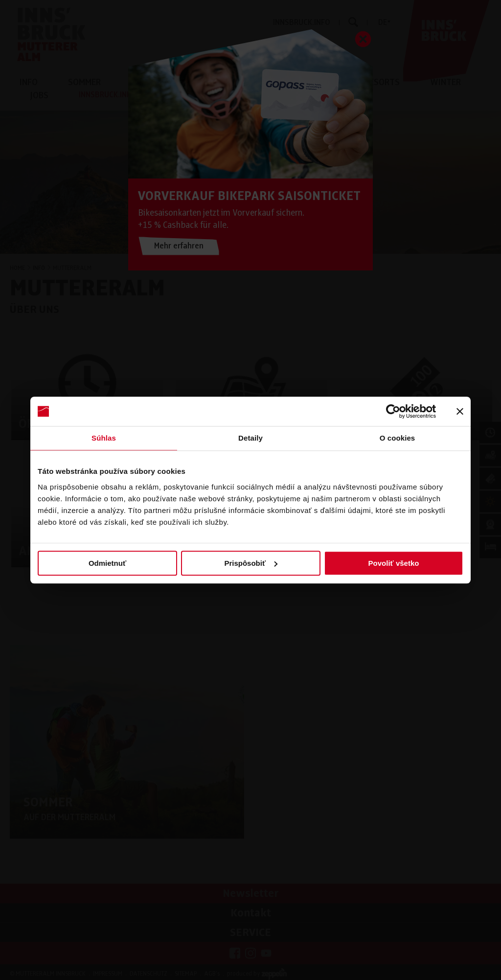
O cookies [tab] (398, 438)
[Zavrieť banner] (460, 411)
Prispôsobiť (251, 563)
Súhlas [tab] (104, 438)
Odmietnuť (107, 563)
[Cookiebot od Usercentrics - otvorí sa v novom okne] (393, 411)
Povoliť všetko (394, 563)
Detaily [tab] (250, 438)
